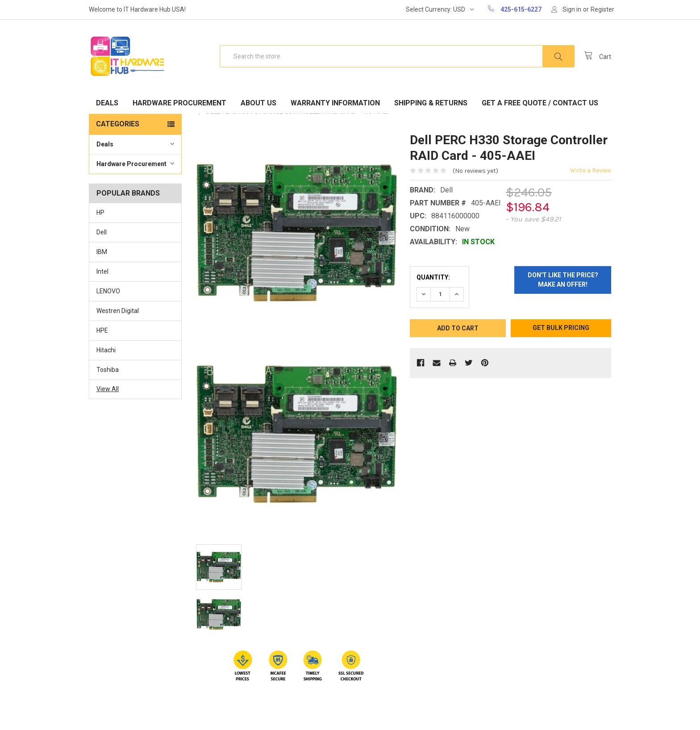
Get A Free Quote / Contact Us (540, 103)
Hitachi (106, 350)
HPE (102, 330)
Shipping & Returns (431, 103)
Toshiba (108, 370)
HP (100, 213)
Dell (102, 232)
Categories (118, 124)
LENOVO (108, 291)
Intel (102, 271)
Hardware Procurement (179, 103)
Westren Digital (118, 311)
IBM (102, 252)
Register (602, 9)
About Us (258, 103)
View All (108, 389)
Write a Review (591, 170)
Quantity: (433, 277)
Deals (107, 103)
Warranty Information (335, 103)
